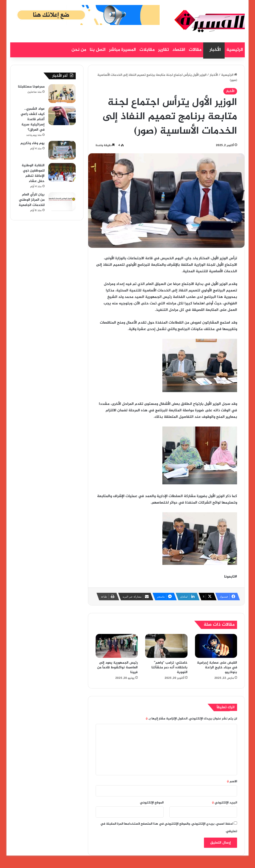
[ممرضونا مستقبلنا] (62, 94)
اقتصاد (179, 50)
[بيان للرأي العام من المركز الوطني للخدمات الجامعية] (62, 202)
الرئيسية (235, 50)
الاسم (232, 781)
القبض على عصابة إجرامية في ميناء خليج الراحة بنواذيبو (217, 667)
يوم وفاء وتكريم (32, 143)
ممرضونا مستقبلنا (31, 87)
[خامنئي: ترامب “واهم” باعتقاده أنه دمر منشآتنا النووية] (166, 646)
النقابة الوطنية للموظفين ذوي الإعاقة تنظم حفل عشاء (33, 173)
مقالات (195, 50)
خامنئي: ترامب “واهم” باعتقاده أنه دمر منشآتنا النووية (169, 667)
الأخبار (215, 50)
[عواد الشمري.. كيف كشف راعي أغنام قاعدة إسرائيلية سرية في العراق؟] (62, 116)
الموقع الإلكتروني (152, 803)
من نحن (79, 50)
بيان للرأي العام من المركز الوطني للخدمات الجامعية (32, 200)
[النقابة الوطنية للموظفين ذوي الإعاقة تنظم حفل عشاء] (62, 172)
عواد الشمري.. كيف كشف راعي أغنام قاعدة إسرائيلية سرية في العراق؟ (33, 119)
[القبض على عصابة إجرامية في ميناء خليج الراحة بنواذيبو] (216, 646)
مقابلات (147, 50)
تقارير (163, 50)
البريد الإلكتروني (224, 803)
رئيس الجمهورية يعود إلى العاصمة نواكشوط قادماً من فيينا (117, 667)
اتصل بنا (98, 50)
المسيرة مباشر (123, 50)
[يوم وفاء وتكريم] (62, 150)
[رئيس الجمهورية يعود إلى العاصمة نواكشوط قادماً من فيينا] (117, 646)
